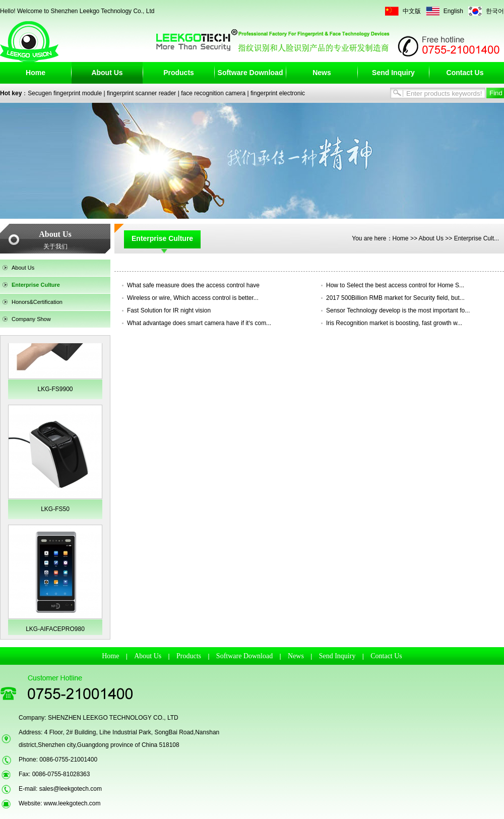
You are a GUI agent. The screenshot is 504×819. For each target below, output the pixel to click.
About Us (107, 73)
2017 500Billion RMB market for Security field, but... (395, 298)
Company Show (31, 319)
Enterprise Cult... (477, 238)
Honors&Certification (37, 302)
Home (36, 73)
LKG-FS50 (55, 509)
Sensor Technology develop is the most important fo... (398, 310)
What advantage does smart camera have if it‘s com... (199, 323)
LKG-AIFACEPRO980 (55, 629)
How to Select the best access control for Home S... (395, 285)
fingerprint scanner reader (141, 93)
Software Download (250, 73)
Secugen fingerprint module (65, 93)
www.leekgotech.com (72, 803)
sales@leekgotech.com (71, 789)
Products (179, 73)
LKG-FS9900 (55, 389)
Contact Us (465, 73)
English (453, 11)
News (322, 73)
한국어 (495, 11)
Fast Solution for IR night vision (169, 310)
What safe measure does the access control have (193, 285)
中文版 (412, 11)
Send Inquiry (393, 73)
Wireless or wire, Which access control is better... (193, 298)
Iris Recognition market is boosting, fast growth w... (394, 323)
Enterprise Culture (36, 285)
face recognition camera (213, 93)
